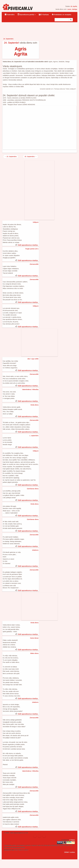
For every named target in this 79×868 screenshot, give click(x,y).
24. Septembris (8, 39)
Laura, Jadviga (72, 9)
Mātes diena (34, 653)
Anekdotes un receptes (62, 15)
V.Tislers (72, 840)
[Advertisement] (40, 128)
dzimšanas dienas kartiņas (18, 848)
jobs (49, 845)
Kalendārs (10, 15)
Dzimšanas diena (33, 489)
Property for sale (36, 845)
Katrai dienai (34, 638)
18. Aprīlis (74, 6)
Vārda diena (34, 405)
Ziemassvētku (8, 845)
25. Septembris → (30, 156)
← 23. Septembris (11, 156)
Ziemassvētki (34, 264)
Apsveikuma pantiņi (27, 15)
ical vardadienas (21, 845)
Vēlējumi (36, 222)
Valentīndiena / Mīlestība (30, 389)
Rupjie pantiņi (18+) (32, 249)
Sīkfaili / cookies (70, 852)
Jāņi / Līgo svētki (33, 359)
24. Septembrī (12, 43)
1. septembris (34, 436)
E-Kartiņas (44, 15)
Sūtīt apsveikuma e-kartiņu (28, 245)
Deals (67, 845)
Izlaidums (35, 550)
